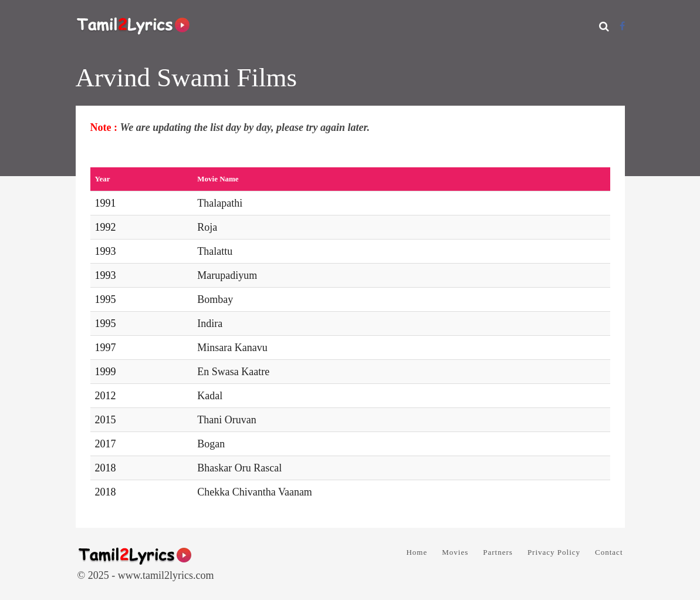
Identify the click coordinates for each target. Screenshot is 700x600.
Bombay (215, 299)
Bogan (211, 444)
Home (417, 552)
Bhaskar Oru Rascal (239, 468)
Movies (455, 552)
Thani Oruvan (226, 420)
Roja (207, 227)
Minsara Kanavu (232, 348)
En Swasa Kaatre (233, 372)
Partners (498, 552)
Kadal (210, 396)
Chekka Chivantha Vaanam (255, 492)
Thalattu (215, 251)
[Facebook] (622, 26)
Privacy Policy (554, 552)
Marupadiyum (227, 275)
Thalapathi (220, 203)
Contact (609, 552)
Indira (210, 323)
